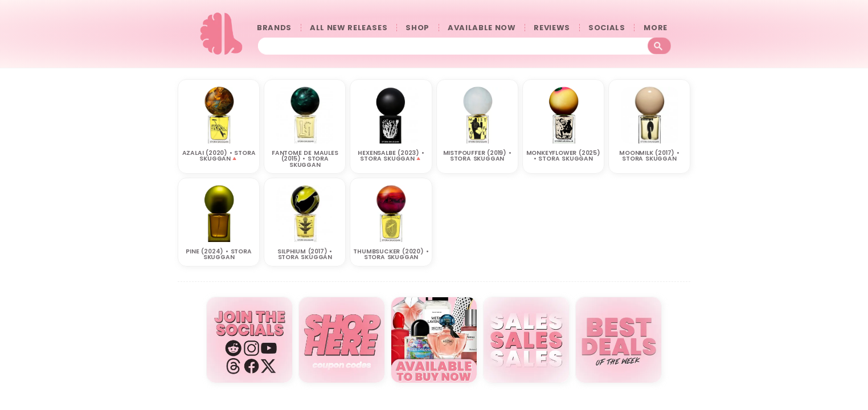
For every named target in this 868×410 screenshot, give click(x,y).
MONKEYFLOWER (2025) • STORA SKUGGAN (563, 155)
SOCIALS (607, 28)
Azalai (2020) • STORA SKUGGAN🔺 (219, 155)
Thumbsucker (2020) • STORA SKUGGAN (391, 254)
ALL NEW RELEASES (349, 28)
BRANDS (274, 28)
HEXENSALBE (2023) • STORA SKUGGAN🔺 (391, 155)
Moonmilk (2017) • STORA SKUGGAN (649, 155)
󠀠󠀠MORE (658, 28)
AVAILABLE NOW (482, 28)
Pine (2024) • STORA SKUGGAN (218, 254)
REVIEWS (552, 28)
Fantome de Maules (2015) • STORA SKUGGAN (305, 158)
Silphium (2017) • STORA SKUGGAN (305, 254)
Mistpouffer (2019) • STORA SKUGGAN (477, 155)
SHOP (417, 28)
